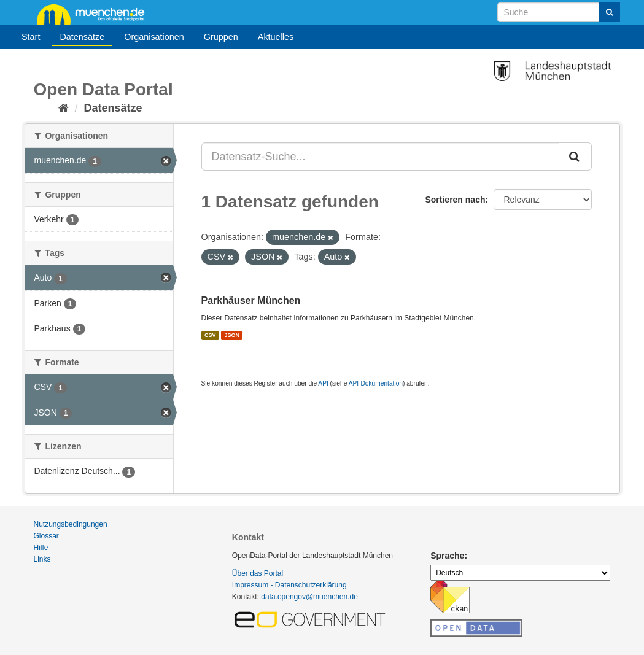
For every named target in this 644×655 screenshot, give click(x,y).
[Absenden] (610, 12)
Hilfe (41, 548)
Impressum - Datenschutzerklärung (289, 585)
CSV (210, 335)
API (323, 383)
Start (31, 37)
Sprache (447, 556)
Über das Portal (258, 573)
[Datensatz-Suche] (559, 12)
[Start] (64, 108)
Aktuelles (276, 37)
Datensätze (82, 37)
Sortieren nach (455, 200)
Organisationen (154, 37)
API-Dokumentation (376, 383)
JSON (232, 335)
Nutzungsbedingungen (71, 524)
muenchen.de (95, 14)
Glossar (46, 536)
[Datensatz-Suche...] (380, 157)
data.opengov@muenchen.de (309, 597)
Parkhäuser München (251, 300)
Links (42, 559)
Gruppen (221, 37)
